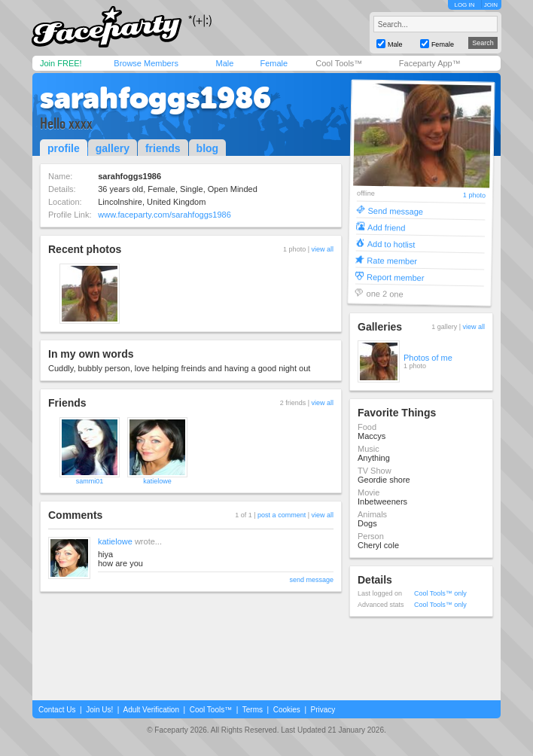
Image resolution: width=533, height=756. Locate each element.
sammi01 (90, 481)
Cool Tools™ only (440, 593)
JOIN (491, 5)
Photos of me (428, 358)
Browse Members (146, 63)
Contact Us (57, 710)
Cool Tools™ (339, 63)
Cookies (287, 710)
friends (163, 148)
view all (322, 249)
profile (64, 148)
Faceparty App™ (430, 63)
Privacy (323, 710)
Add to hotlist (391, 244)
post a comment (282, 515)
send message (311, 580)
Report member (396, 277)
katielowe (157, 481)
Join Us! (99, 710)
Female (274, 63)
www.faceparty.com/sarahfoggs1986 (164, 215)
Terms (253, 710)
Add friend (386, 227)
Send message (395, 210)
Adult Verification (151, 710)
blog (208, 148)
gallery (113, 148)
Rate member (392, 260)
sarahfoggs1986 (155, 98)
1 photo (474, 195)
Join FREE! (61, 63)
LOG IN (464, 5)
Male (224, 63)
